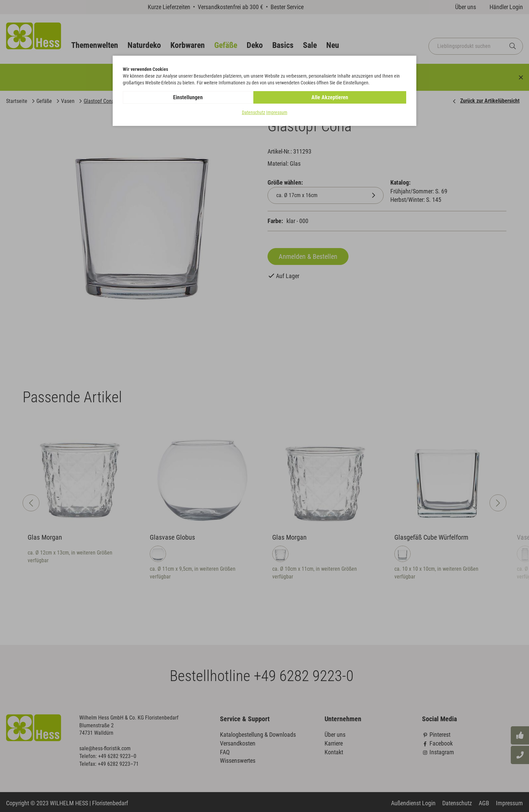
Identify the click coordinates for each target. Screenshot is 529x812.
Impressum (277, 113)
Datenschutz (254, 113)
